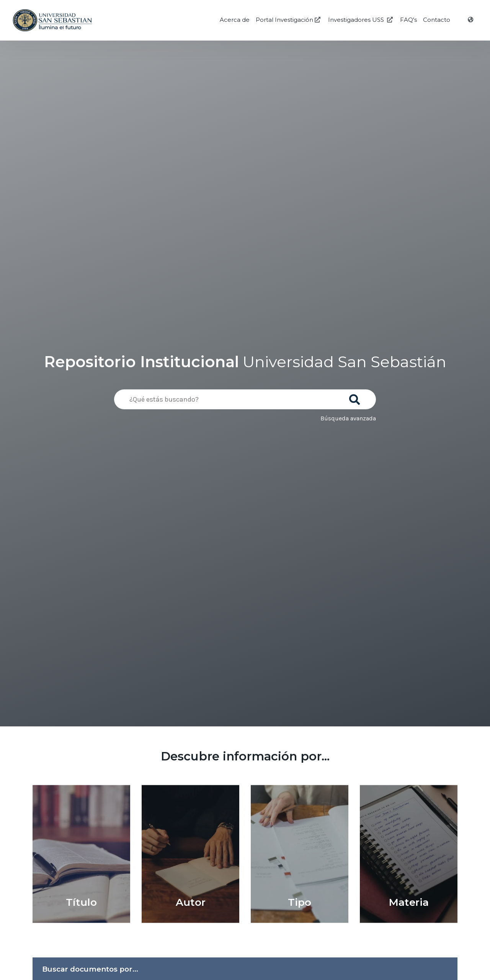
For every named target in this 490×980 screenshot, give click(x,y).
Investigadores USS (361, 20)
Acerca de (235, 20)
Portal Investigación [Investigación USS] (289, 20)
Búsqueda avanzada (348, 418)
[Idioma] (471, 20)
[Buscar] (356, 397)
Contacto (437, 20)
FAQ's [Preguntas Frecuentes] (408, 20)
